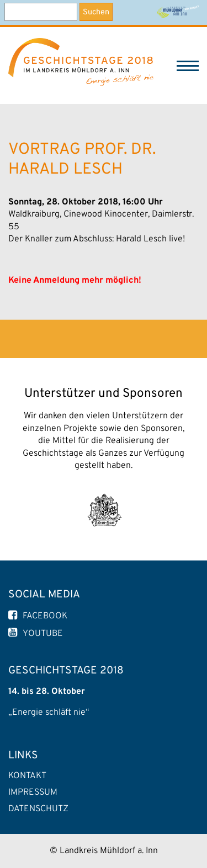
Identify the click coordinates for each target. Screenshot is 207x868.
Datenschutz (38, 809)
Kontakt (27, 776)
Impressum (33, 792)
